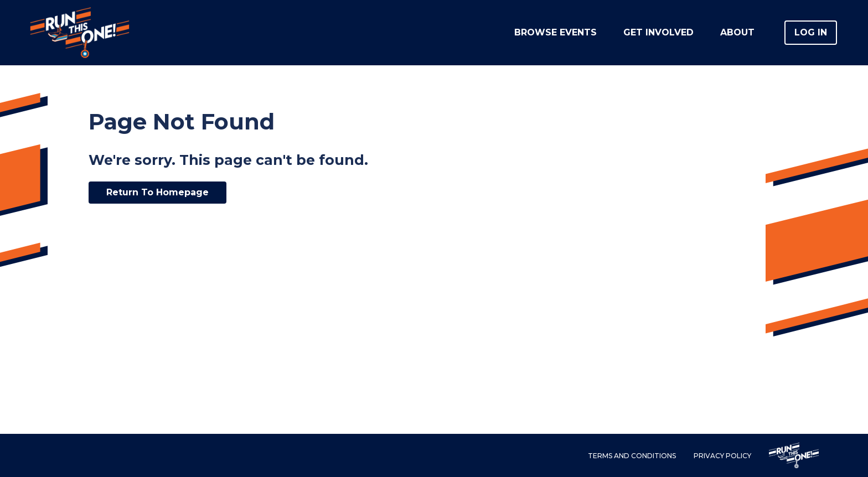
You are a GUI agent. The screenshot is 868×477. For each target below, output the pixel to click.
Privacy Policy (722, 456)
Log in (811, 32)
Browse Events (556, 32)
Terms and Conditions (632, 456)
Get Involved (658, 32)
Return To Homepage (157, 192)
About (737, 32)
